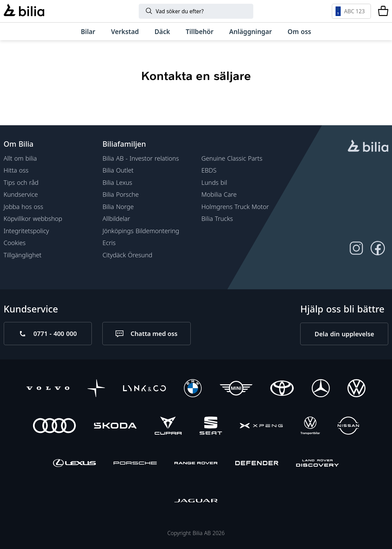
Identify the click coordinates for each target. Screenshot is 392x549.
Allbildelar (116, 218)
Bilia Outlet (118, 170)
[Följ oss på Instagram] (356, 248)
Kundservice (21, 194)
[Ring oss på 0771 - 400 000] (48, 334)
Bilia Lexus (117, 182)
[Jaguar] (196, 501)
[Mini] (236, 389)
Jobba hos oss (24, 206)
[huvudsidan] (368, 147)
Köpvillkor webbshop (33, 218)
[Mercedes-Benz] (321, 389)
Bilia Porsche (121, 194)
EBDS (209, 170)
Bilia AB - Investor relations (141, 158)
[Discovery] (318, 464)
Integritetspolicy (27, 231)
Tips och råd (21, 182)
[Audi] (54, 426)
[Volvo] (48, 389)
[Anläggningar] (251, 31)
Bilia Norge (118, 206)
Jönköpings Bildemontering (141, 231)
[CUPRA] (168, 426)
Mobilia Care (219, 194)
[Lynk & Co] (144, 389)
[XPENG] (261, 426)
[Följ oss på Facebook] (378, 248)
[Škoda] (115, 426)
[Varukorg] (383, 11)
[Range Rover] (196, 464)
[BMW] (193, 389)
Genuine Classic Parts (232, 158)
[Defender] (257, 464)
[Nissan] (348, 426)
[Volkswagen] (356, 389)
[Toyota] (282, 389)
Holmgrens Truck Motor (235, 206)
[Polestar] (96, 389)
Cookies (15, 243)
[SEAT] (211, 426)
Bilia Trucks (217, 218)
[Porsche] (135, 464)
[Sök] (196, 11)
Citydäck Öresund (127, 255)
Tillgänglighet (23, 255)
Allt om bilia (20, 158)
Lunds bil (214, 182)
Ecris (109, 243)
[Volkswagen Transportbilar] (310, 426)
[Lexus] (74, 464)
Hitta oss (16, 170)
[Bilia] (24, 11)
